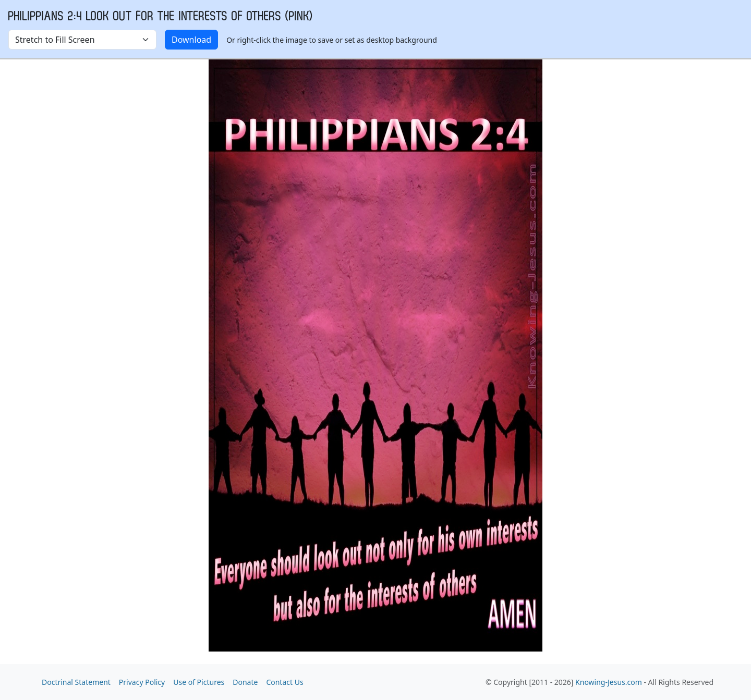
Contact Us (284, 682)
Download (191, 40)
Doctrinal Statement (76, 682)
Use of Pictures (199, 682)
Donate (245, 682)
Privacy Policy (142, 682)
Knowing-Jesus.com (609, 682)
